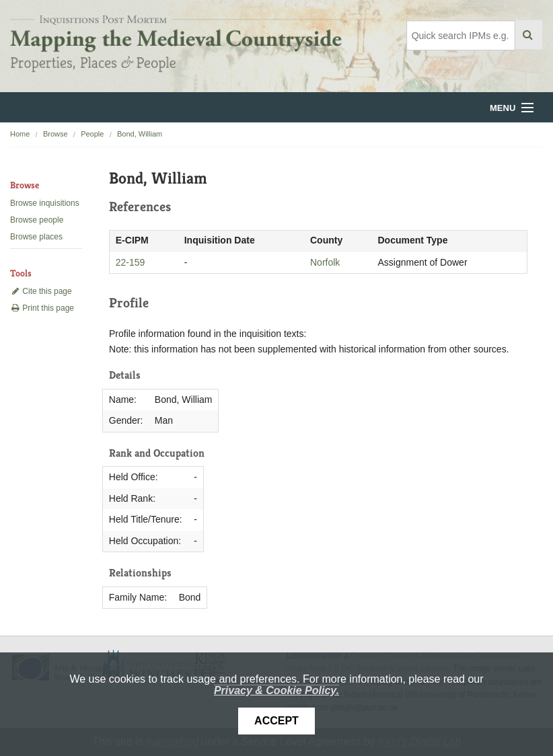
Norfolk (325, 262)
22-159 (131, 262)
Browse (56, 134)
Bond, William (140, 134)
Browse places (36, 237)
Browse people (37, 220)
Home (20, 134)
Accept (276, 721)
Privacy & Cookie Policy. (276, 690)
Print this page (42, 308)
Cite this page (41, 291)
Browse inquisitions (45, 203)
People (92, 134)
